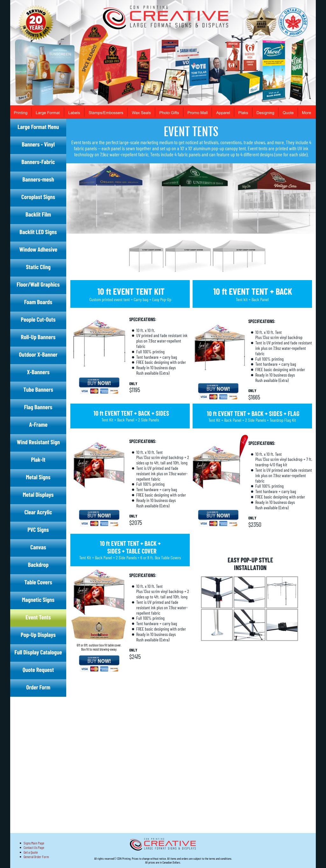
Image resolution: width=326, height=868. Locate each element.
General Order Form (36, 857)
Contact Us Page (34, 847)
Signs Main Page (34, 843)
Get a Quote (31, 852)
